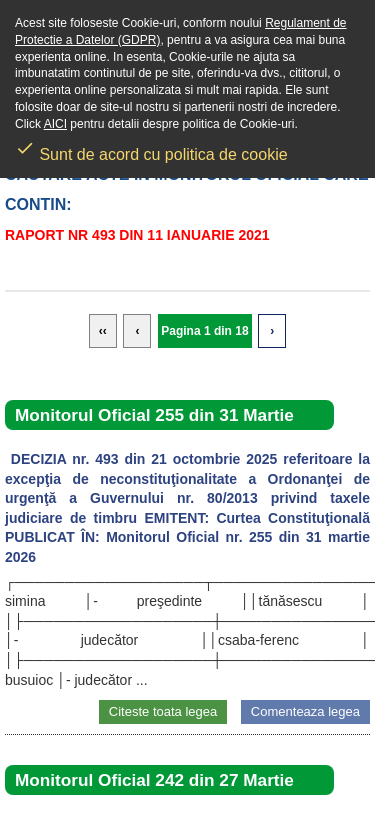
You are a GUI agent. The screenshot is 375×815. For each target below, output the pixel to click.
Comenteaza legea (305, 711)
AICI (55, 124)
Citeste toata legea (163, 711)
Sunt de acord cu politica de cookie (151, 148)
